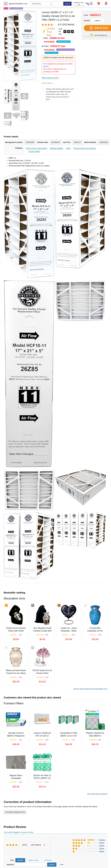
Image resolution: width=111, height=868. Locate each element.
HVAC (68, 148)
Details (46, 66)
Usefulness (48, 860)
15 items (102, 840)
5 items (102, 843)
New (57, 40)
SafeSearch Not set (79, 4)
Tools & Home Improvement (36, 148)
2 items (102, 846)
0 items (102, 851)
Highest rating (33, 860)
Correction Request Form (15, 812)
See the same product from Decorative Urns (90, 689)
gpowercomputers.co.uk (18, 4)
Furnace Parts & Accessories (85, 148)
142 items (36, 845)
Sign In (87, 4)
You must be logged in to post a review (19, 832)
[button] (106, 3)
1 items (102, 848)
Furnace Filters (34, 151)
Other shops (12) (51, 78)
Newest (20, 860)
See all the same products (97, 794)
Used (59, 49)
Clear (62, 865)
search (67, 4)
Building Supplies (56, 148)
